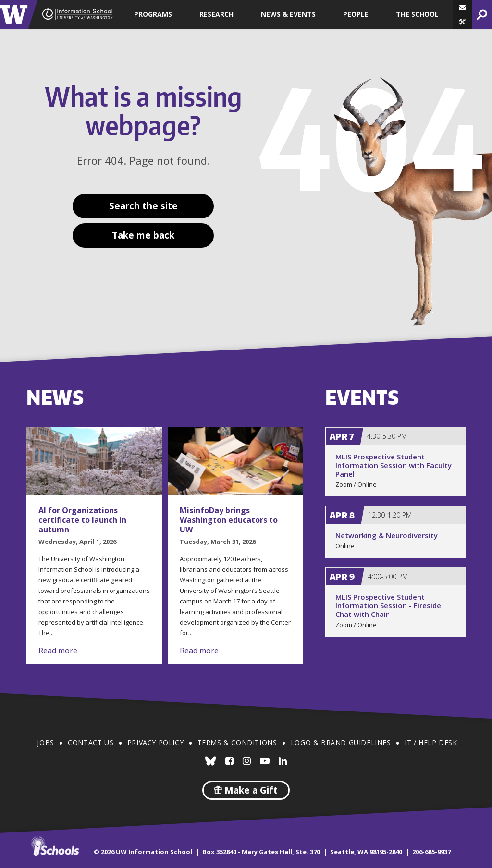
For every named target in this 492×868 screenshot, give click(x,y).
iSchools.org (55, 846)
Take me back (143, 235)
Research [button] (216, 14)
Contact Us (91, 742)
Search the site (143, 206)
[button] (462, 22)
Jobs (45, 742)
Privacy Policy (155, 742)
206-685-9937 (431, 852)
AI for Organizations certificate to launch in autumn (82, 520)
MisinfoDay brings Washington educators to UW (229, 520)
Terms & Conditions (237, 742)
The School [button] (417, 14)
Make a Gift (246, 790)
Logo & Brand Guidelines (341, 742)
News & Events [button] (288, 14)
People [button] (356, 14)
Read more (58, 651)
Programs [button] (153, 14)
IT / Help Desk (431, 742)
